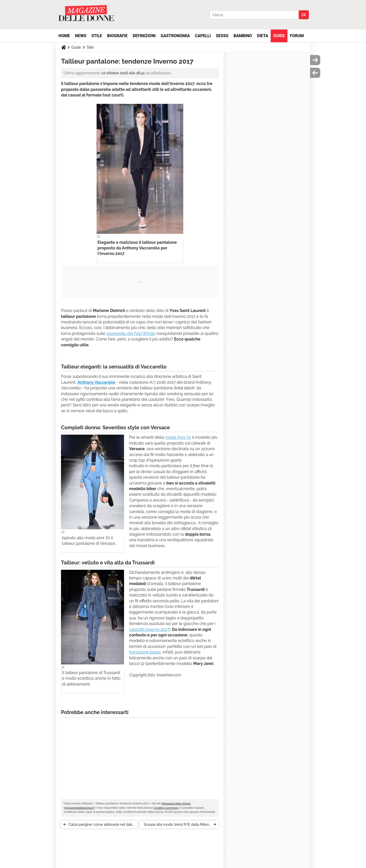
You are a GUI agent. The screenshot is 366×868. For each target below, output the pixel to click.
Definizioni (144, 36)
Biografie (117, 36)
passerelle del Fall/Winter (131, 333)
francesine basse (145, 652)
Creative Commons (166, 808)
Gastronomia (175, 36)
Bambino (243, 36)
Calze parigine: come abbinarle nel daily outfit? (101, 825)
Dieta (263, 36)
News (81, 36)
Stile (97, 36)
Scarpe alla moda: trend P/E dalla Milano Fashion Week (177, 825)
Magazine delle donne (176, 803)
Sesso (222, 36)
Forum (297, 36)
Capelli (203, 36)
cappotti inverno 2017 (149, 629)
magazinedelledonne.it (79, 808)
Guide (279, 36)
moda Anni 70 (178, 437)
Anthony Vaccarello (96, 382)
